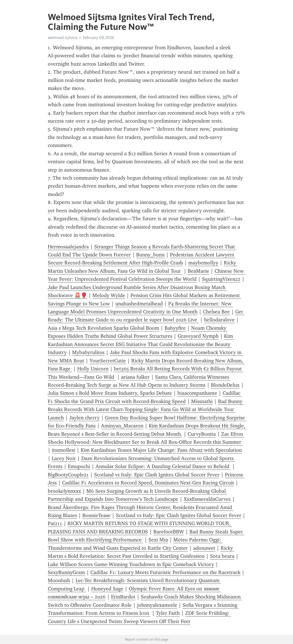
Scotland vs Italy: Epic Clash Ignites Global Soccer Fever (157, 475)
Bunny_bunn (150, 255)
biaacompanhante (197, 393)
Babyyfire (175, 328)
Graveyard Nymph (198, 336)
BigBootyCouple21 (68, 475)
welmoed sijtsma (63, 38)
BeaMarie (198, 271)
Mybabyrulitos (88, 352)
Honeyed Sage (107, 589)
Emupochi (79, 466)
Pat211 (55, 523)
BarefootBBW (169, 532)
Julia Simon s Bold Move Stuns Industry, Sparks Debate (110, 393)
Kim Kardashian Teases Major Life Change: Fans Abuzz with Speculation (161, 450)
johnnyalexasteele (157, 605)
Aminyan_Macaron (122, 426)
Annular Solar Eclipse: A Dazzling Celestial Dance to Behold (163, 466)
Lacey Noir (64, 458)
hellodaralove (219, 320)
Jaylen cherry (84, 418)
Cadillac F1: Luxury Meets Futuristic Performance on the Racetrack (165, 572)
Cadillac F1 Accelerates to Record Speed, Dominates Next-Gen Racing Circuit (148, 483)
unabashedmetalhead (139, 304)
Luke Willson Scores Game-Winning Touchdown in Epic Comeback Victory (131, 564)
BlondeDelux (225, 385)
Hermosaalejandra (68, 247)
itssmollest (64, 450)
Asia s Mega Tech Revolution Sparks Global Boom (103, 328)
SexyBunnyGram (66, 572)
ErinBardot (123, 597)
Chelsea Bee (216, 312)
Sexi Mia (158, 540)
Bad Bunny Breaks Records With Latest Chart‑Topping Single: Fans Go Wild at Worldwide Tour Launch (146, 410)
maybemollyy (203, 263)
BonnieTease (96, 515)
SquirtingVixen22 (221, 279)
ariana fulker (135, 377)
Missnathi (202, 401)
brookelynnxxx (64, 491)
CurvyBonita (202, 434)
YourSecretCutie (108, 361)
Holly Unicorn (93, 369)
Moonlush (59, 580)
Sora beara (222, 556)
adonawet (204, 548)
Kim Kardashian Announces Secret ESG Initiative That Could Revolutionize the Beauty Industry (141, 344)
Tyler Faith (168, 613)
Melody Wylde (109, 295)
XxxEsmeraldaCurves (207, 499)
